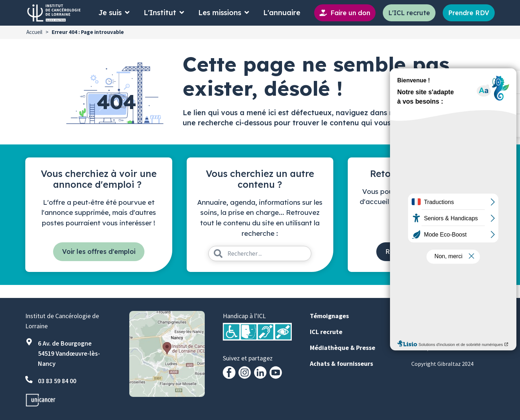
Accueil (34, 32)
